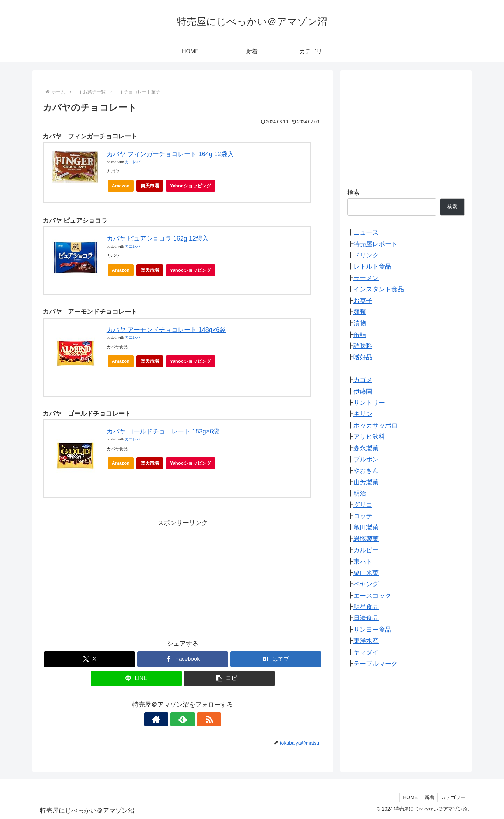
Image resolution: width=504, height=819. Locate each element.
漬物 (360, 323)
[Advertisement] (183, 578)
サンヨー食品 (372, 630)
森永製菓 (366, 448)
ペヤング (366, 584)
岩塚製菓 (366, 539)
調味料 (363, 346)
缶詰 (360, 335)
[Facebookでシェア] (183, 659)
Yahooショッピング (193, 188)
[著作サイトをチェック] (167, 719)
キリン (363, 414)
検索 (353, 193)
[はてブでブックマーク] (276, 659)
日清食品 (366, 618)
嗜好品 (363, 357)
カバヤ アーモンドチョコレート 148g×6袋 (166, 330)
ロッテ (363, 516)
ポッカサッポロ (376, 425)
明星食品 (366, 607)
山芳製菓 (366, 482)
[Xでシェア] (90, 659)
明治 (360, 493)
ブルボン (366, 459)
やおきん (366, 471)
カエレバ (133, 162)
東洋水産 (366, 641)
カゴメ (363, 380)
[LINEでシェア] (136, 678)
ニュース (366, 232)
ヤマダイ (366, 652)
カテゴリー (453, 797)
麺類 (360, 312)
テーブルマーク (376, 664)
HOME (409, 797)
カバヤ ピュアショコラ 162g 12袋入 (158, 238)
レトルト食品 (372, 266)
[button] (229, 678)
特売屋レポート (376, 244)
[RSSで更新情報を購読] (199, 719)
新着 (428, 797)
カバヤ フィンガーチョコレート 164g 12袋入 (170, 154)
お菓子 (363, 301)
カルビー (366, 550)
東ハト (363, 562)
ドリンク (366, 255)
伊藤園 (363, 391)
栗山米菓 (366, 573)
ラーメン (366, 278)
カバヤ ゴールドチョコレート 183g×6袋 (163, 431)
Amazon (121, 186)
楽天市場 (150, 186)
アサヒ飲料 (369, 437)
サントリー (369, 403)
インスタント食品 (379, 289)
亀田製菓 (366, 527)
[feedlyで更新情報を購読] (183, 719)
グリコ (363, 505)
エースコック (372, 596)
